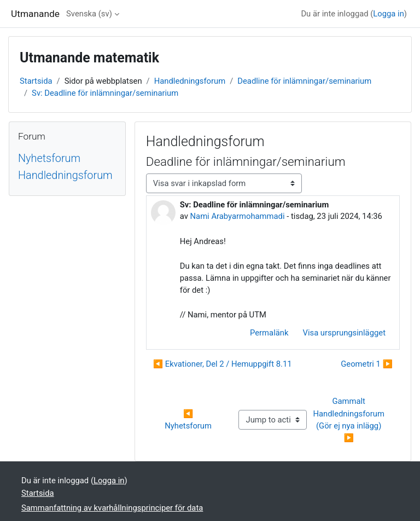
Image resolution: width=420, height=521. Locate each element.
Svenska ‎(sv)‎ (89, 14)
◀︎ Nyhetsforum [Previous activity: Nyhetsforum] (188, 420)
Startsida (36, 81)
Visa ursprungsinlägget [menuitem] (344, 333)
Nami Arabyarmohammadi (238, 216)
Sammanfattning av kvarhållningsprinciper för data (112, 508)
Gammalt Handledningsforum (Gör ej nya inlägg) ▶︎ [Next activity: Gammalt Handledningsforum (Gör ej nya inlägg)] (349, 419)
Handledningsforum (190, 81)
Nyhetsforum (49, 158)
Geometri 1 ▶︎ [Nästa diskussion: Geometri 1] (367, 364)
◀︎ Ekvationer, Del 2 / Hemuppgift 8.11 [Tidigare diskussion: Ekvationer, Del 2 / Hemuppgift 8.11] (223, 364)
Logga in (389, 14)
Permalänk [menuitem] (269, 333)
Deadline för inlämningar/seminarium (304, 81)
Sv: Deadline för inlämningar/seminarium (105, 93)
